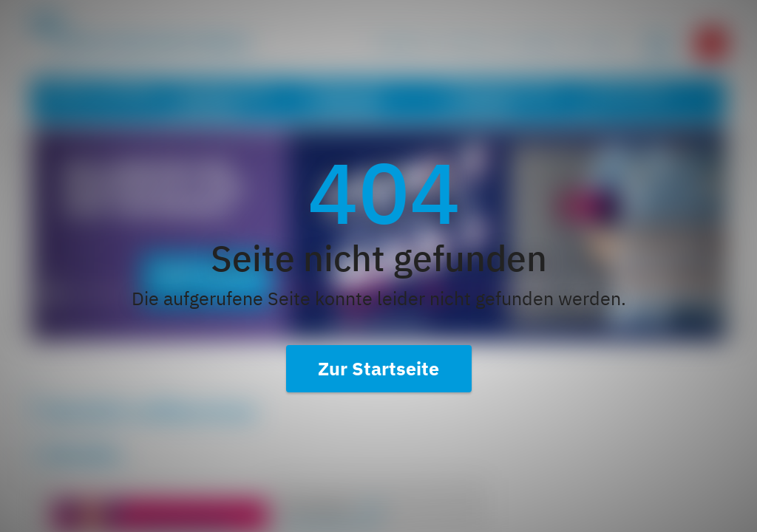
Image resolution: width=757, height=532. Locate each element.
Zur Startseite (378, 368)
